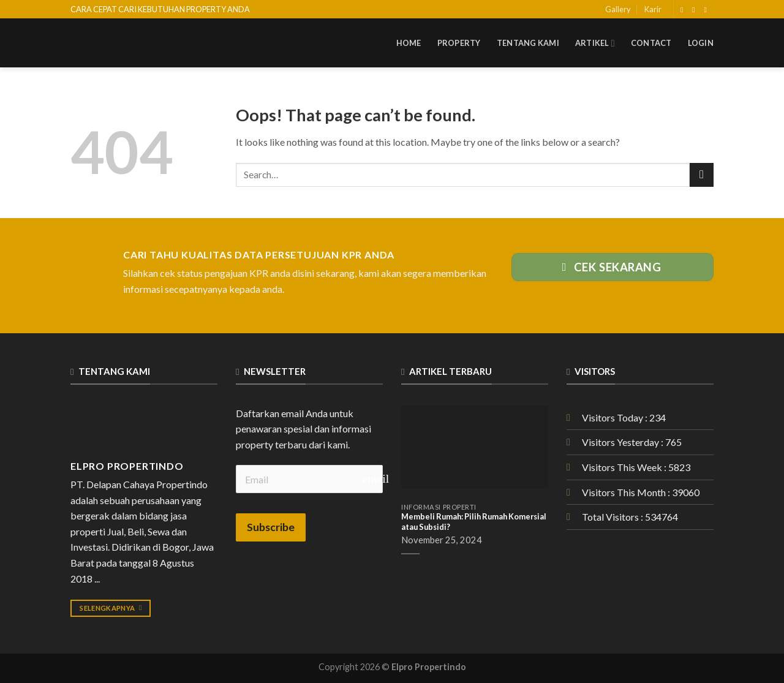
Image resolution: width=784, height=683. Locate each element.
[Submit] (702, 175)
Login (701, 43)
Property (459, 43)
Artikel (595, 43)
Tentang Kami (528, 43)
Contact (651, 43)
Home (409, 43)
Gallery (618, 9)
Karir (653, 9)
